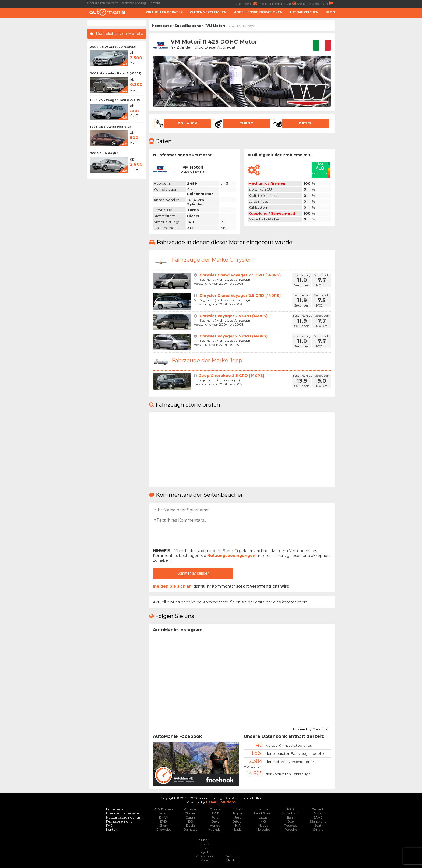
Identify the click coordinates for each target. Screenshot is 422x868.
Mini (291, 809)
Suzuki (205, 844)
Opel (291, 821)
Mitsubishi (291, 813)
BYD (163, 821)
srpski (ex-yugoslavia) (316, 3)
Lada (238, 829)
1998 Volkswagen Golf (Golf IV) (115, 100)
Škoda (231, 860)
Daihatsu (190, 829)
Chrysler (191, 809)
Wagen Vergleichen (208, 12)
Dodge (215, 809)
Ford (215, 817)
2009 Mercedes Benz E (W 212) (116, 73)
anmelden (247, 3)
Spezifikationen (189, 26)
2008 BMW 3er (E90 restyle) (113, 47)
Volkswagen (205, 856)
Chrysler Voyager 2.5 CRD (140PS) (233, 316)
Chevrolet (163, 829)
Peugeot (291, 825)
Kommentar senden (193, 573)
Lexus (263, 817)
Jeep (238, 817)
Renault (318, 809)
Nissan (291, 817)
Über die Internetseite (103, 3)
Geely (215, 821)
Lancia (263, 809)
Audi (163, 813)
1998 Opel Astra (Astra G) (110, 127)
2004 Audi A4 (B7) (105, 153)
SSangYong (318, 821)
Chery (163, 825)
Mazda (263, 825)
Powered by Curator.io (311, 728)
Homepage (162, 26)
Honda (215, 825)
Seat (318, 825)
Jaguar (238, 813)
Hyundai (215, 829)
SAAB (318, 817)
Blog (330, 12)
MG (263, 821)
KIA (238, 825)
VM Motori (216, 26)
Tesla (205, 848)
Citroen (190, 813)
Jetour (238, 821)
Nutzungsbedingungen (231, 556)
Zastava (231, 856)
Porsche (291, 829)
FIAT (215, 813)
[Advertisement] (44, 101)
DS (190, 821)
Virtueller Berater (164, 12)
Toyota (205, 852)
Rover (318, 813)
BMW (163, 817)
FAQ (110, 825)
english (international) (278, 3)
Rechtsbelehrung (133, 3)
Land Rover (263, 813)
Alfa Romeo (163, 809)
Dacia (190, 825)
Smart (318, 829)
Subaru (205, 840)
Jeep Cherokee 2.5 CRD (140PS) (232, 376)
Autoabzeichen (304, 12)
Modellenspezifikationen (258, 12)
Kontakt (154, 3)
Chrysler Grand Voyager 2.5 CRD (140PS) (240, 275)
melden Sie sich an (172, 586)
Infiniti (238, 809)
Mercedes (263, 829)
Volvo (205, 860)
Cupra (190, 817)
